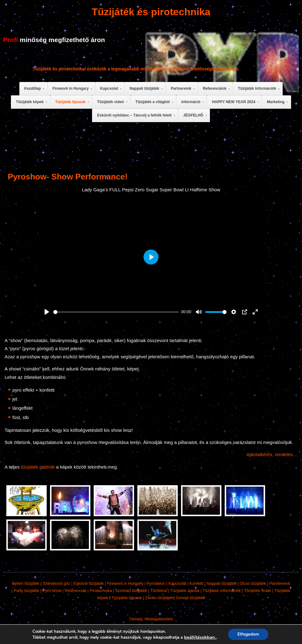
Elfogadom (251, 634)
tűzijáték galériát (38, 467)
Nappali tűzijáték (221, 583)
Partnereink (280, 583)
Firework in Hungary (125, 583)
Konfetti (197, 583)
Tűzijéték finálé (258, 591)
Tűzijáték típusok (127, 598)
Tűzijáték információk (222, 591)
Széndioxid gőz (56, 583)
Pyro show (52, 591)
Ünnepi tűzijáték (190, 598)
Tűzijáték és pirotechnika (151, 12)
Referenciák (76, 591)
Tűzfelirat (158, 591)
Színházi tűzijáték (131, 591)
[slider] (116, 312)
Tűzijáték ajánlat (185, 591)
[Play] (47, 312)
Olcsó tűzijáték (253, 583)
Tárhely (135, 619)
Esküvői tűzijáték (89, 583)
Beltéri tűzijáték (26, 583)
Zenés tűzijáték (159, 598)
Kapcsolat (177, 583)
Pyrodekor (156, 583)
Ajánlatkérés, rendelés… (272, 454)
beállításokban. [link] (202, 637)
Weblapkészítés (159, 619)
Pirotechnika (101, 591)
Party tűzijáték (27, 591)
